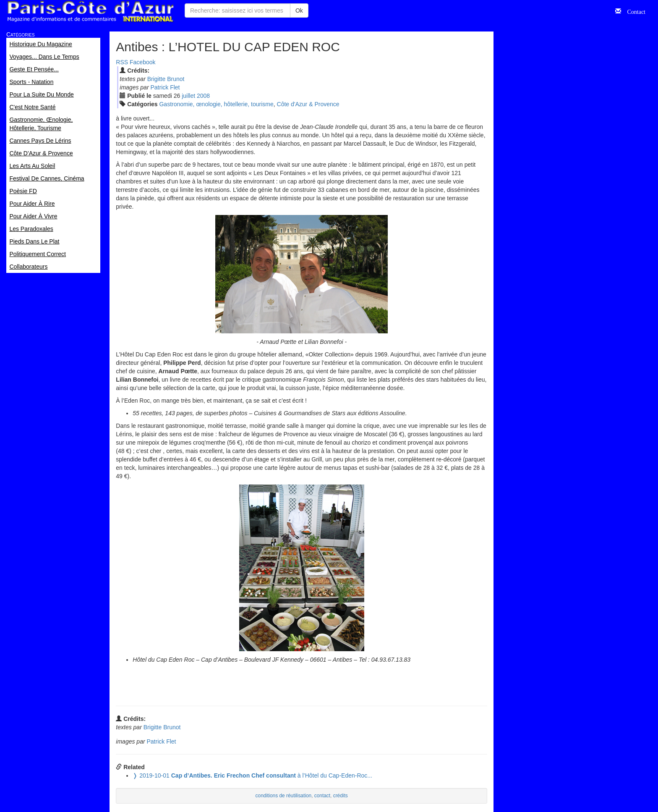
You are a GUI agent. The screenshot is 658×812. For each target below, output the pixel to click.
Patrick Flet (165, 87)
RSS (122, 62)
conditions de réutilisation (284, 796)
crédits (341, 796)
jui (188, 96)
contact (322, 796)
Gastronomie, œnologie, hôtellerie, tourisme (216, 104)
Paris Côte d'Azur (90, 12)
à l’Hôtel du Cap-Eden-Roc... (252, 775)
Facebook (142, 62)
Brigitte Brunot (166, 79)
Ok (299, 10)
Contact (633, 11)
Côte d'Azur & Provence (308, 104)
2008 (203, 96)
